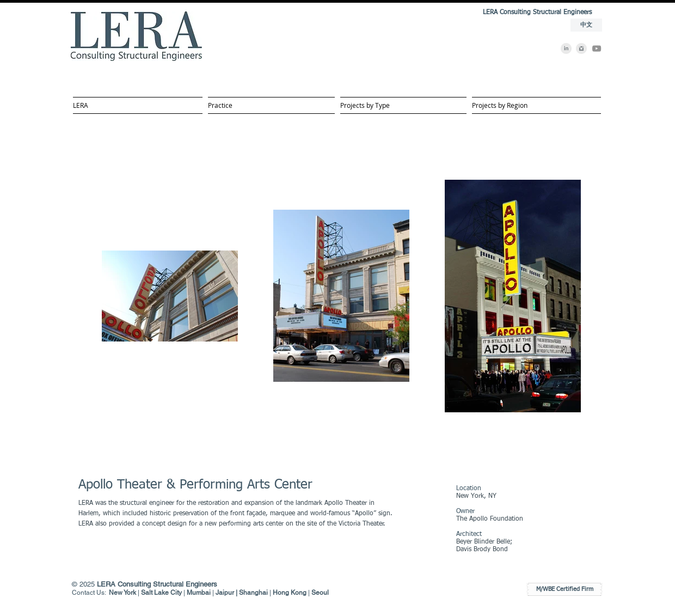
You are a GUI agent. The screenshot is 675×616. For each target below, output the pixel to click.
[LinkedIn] (566, 48)
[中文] (586, 25)
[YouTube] (597, 48)
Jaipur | (227, 593)
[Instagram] (581, 48)
